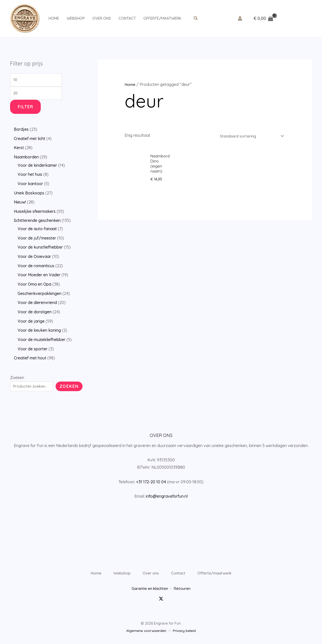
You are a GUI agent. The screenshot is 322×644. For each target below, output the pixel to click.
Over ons (102, 18)
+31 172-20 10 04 (151, 479)
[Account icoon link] (240, 18)
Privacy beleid (185, 632)
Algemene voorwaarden (146, 632)
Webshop (76, 18)
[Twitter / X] (161, 600)
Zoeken (17, 374)
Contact (127, 18)
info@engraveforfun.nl (167, 493)
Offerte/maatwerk (162, 18)
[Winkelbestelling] (249, 136)
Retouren (183, 590)
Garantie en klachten (150, 590)
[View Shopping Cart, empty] (263, 18)
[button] (196, 18)
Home (54, 18)
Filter (25, 108)
